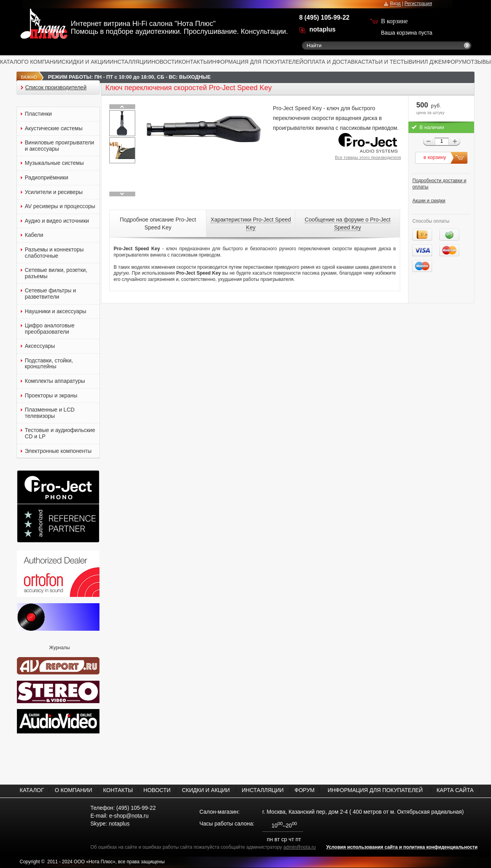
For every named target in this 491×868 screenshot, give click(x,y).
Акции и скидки (429, 201)
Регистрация (418, 4)
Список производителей (56, 88)
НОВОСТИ (165, 62)
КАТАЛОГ (12, 62)
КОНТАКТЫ (193, 62)
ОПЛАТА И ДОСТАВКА (333, 62)
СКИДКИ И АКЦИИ (86, 62)
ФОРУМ (457, 62)
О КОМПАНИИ (43, 62)
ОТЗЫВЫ (479, 62)
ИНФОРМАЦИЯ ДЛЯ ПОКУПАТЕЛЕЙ (256, 62)
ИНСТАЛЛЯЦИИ (131, 62)
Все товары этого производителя (368, 157)
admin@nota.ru (300, 847)
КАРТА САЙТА (455, 790)
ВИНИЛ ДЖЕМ (428, 62)
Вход (395, 4)
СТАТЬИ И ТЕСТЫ (385, 62)
